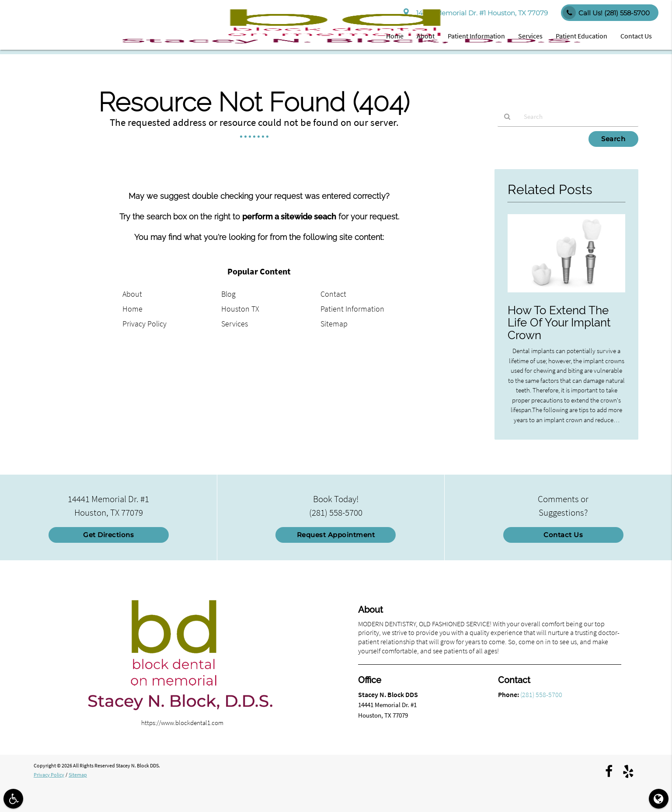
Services (530, 36)
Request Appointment (336, 535)
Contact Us (636, 36)
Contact (333, 294)
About (426, 36)
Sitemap (334, 324)
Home (395, 36)
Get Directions (108, 535)
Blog (228, 294)
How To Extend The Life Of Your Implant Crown (559, 323)
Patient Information (476, 36)
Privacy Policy (144, 324)
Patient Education (581, 36)
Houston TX (240, 309)
